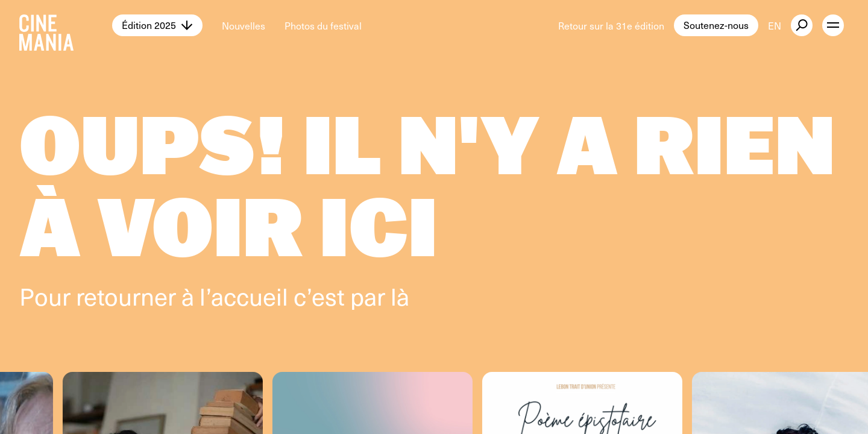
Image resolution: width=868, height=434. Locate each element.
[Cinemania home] (66, 25)
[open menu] (833, 25)
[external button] (802, 25)
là (400, 296)
